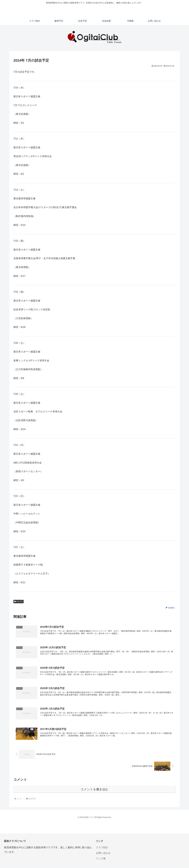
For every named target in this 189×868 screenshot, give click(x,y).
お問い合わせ (103, 854)
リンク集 (101, 859)
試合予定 (19, 601)
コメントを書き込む (94, 790)
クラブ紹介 (102, 848)
